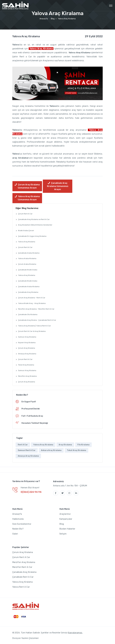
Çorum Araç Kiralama (23, 552)
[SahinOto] (26, 606)
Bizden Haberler (67, 529)
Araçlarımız (65, 514)
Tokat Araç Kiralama (76, 450)
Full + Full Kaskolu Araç (32, 416)
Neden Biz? (18, 529)
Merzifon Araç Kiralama (24, 562)
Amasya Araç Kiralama (28, 456)
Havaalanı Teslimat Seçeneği (35, 423)
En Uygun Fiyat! (29, 402)
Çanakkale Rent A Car (23, 577)
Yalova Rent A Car (21, 587)
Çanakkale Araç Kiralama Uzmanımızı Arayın (58, 186)
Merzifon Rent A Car (22, 567)
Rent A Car (23, 445)
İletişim (63, 534)
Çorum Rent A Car (21, 557)
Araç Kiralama (65, 445)
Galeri (15, 534)
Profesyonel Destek (31, 409)
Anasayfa (44, 19)
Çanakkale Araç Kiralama (24, 572)
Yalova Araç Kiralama (26, 36)
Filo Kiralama (83, 445)
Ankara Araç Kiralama (51, 450)
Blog (53, 19)
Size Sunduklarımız (22, 524)
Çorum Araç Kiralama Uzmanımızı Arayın (27, 186)
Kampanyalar (66, 519)
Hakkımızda (18, 519)
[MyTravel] (15, 6)
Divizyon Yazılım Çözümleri (25, 638)
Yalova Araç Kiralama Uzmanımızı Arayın (27, 198)
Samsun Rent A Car (27, 450)
